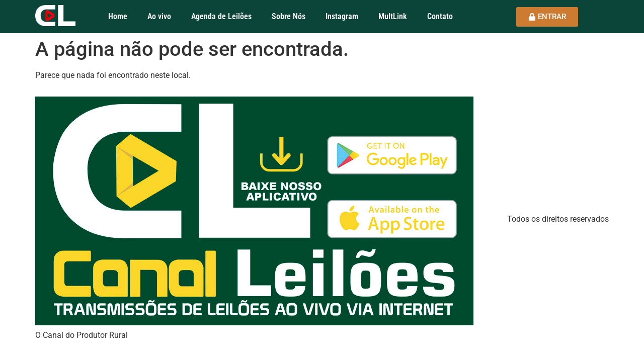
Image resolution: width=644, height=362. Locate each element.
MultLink (393, 16)
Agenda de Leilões (221, 16)
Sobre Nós (289, 16)
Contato (440, 16)
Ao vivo (159, 16)
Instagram (342, 16)
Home (118, 16)
